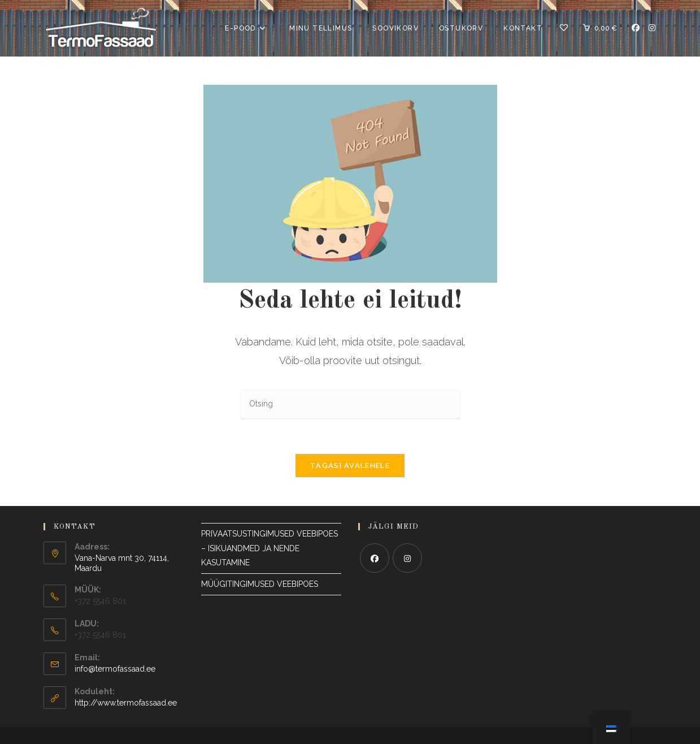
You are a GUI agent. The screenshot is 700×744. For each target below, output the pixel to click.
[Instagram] (407, 558)
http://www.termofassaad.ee (126, 703)
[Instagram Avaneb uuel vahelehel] (652, 28)
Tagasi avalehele (350, 466)
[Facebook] (375, 558)
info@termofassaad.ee (115, 669)
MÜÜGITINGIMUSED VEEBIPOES (260, 584)
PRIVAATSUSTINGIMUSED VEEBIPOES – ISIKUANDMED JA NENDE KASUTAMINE (271, 548)
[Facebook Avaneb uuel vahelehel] (636, 28)
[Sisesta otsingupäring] (350, 405)
